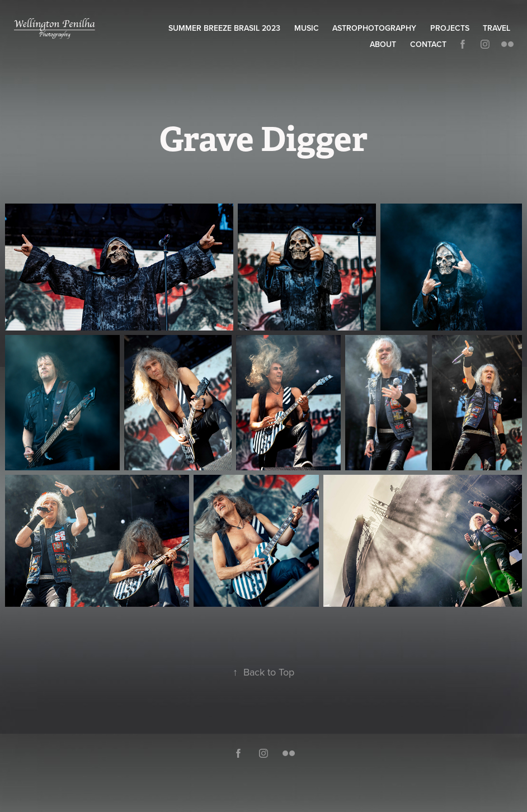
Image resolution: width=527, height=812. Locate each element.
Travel (497, 28)
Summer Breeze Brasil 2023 (224, 28)
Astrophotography (374, 28)
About (383, 44)
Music (307, 28)
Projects (450, 28)
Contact (428, 44)
